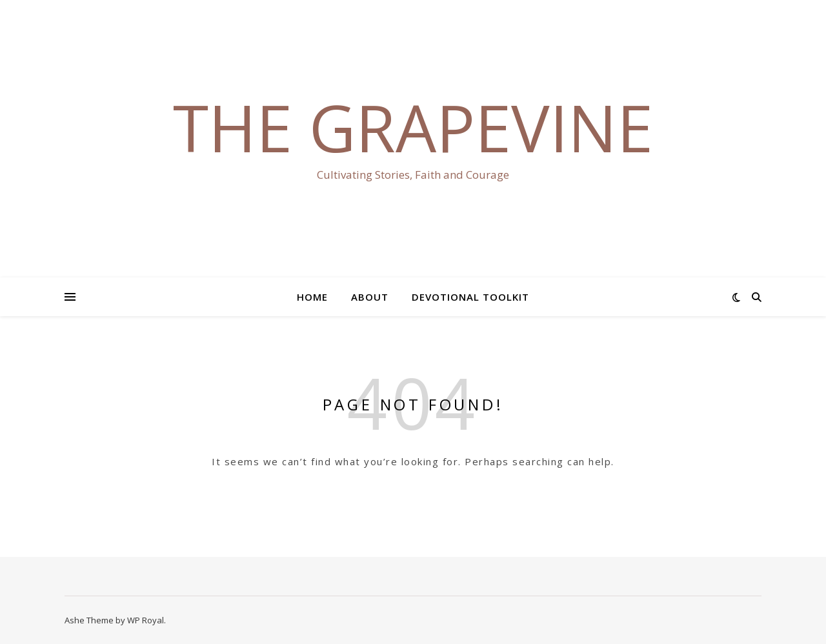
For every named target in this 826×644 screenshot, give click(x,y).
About (370, 297)
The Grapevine (413, 127)
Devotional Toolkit (470, 297)
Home (312, 297)
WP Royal (146, 620)
